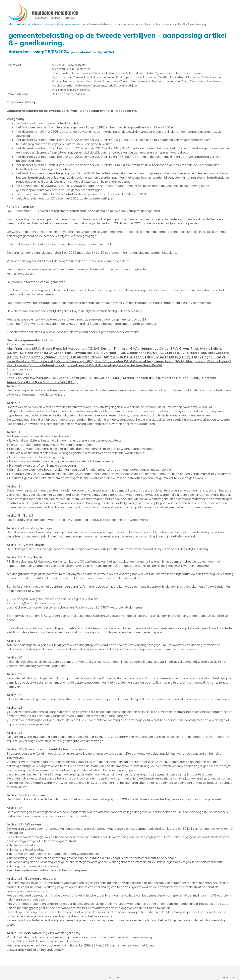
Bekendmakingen (19, 24)
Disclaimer (113, 977)
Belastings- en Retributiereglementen (60, 24)
